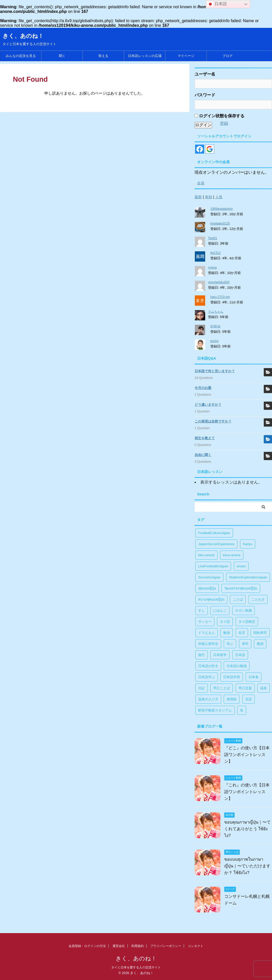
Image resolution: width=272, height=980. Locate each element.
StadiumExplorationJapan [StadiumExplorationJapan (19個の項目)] (248, 577)
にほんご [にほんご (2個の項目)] (220, 611)
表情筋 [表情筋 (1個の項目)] (232, 699)
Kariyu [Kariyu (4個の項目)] (248, 544)
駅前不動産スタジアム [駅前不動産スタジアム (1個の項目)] (215, 710)
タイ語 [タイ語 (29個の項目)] (225, 622)
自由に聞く (203, 455)
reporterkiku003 (219, 282)
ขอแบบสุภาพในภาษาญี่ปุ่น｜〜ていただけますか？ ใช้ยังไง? (247, 866)
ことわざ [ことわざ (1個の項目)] (258, 599)
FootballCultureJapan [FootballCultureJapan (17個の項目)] (214, 533)
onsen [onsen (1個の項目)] (241, 566)
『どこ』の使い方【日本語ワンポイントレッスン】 (247, 755)
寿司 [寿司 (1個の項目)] (245, 644)
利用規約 (138, 946)
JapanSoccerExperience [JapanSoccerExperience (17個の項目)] (216, 544)
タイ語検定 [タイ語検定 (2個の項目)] (247, 622)
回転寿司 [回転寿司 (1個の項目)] (260, 633)
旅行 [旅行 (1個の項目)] (202, 655)
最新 (198, 197)
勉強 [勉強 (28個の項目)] (227, 633)
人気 (219, 197)
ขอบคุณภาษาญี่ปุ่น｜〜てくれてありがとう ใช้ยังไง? (247, 829)
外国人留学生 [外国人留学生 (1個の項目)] (208, 644)
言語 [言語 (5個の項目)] (249, 699)
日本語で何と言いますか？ (215, 371)
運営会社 (119, 946)
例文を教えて (205, 438)
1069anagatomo (222, 209)
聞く (62, 56)
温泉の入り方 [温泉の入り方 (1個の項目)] (208, 699)
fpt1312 (215, 253)
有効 (209, 197)
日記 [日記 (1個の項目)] (202, 688)
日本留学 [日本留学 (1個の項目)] (220, 655)
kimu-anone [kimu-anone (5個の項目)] (232, 555)
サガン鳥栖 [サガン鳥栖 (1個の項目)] (243, 611)
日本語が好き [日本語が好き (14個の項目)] (208, 666)
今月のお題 (203, 388)
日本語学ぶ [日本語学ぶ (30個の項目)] (207, 677)
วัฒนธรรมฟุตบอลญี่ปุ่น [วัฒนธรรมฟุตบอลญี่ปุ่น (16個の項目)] (241, 588)
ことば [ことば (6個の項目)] (238, 599)
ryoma (212, 268)
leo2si (214, 341)
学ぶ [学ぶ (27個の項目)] (230, 644)
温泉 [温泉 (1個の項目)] (263, 688)
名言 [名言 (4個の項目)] (242, 633)
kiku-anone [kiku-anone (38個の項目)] (206, 555)
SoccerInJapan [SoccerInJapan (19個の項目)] (209, 577)
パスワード (205, 95)
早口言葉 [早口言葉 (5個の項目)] (245, 688)
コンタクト (196, 946)
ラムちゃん (216, 312)
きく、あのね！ (23, 36)
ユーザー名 (205, 74)
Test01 (213, 238)
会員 (201, 183)
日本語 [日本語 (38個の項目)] (240, 655)
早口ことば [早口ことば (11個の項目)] (222, 688)
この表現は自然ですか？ (213, 421)
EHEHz (215, 326)
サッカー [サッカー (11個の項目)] (205, 622)
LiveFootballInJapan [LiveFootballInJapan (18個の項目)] (213, 566)
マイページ (186, 56)
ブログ (227, 56)
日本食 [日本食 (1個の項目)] (254, 677)
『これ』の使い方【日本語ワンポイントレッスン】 (247, 792)
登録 (224, 123)
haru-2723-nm (220, 297)
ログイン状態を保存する (219, 116)
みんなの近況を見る (21, 56)
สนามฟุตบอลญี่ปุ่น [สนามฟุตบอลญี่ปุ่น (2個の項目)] (211, 599)
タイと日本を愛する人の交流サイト (136, 967)
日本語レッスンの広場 (145, 56)
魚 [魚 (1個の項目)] (242, 710)
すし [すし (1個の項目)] (202, 611)
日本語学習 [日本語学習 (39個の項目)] (232, 677)
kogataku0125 (220, 223)
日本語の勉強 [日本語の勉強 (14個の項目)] (237, 666)
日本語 (217, 4)
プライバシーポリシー (166, 946)
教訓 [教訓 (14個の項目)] (260, 644)
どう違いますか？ (208, 405)
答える (103, 56)
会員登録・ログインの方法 (87, 946)
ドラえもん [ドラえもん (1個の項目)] (207, 633)
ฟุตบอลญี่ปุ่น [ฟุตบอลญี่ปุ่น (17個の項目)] (207, 588)
